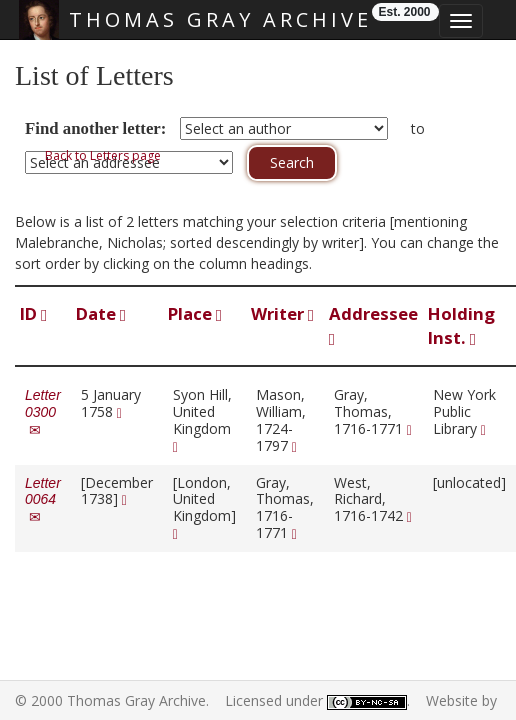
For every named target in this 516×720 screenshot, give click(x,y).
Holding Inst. (461, 325)
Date (101, 313)
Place (195, 313)
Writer (282, 313)
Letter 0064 (43, 500)
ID (33, 313)
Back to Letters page (103, 155)
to (418, 128)
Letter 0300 (43, 412)
